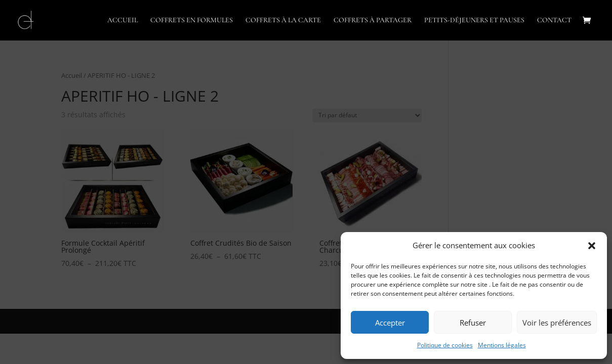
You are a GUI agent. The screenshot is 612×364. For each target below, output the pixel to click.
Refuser (473, 323)
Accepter (390, 323)
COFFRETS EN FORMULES (192, 20)
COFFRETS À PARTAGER (373, 20)
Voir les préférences (557, 323)
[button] (592, 246)
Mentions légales (502, 345)
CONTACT (554, 20)
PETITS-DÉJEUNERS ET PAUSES (474, 20)
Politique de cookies (445, 345)
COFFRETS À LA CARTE (283, 20)
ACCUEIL (123, 20)
